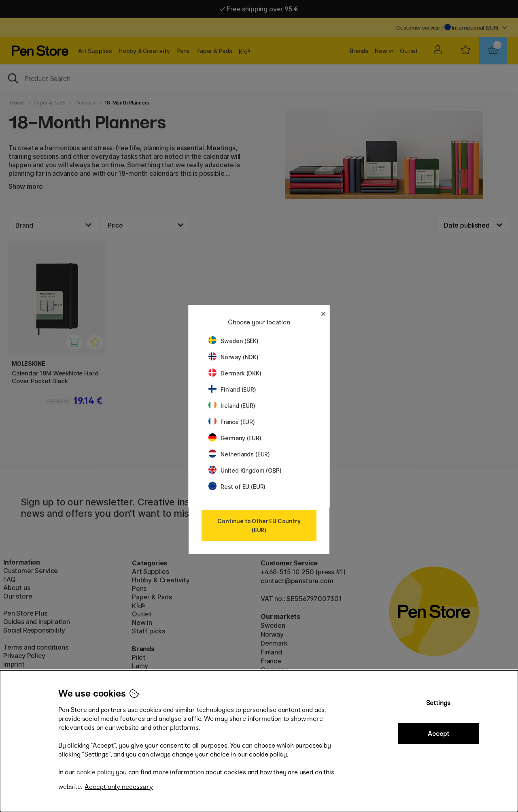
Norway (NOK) (234, 357)
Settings (438, 703)
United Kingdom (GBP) (245, 470)
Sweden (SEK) (234, 341)
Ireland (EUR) (232, 406)
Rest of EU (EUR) (237, 487)
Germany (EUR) (235, 438)
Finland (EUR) (232, 389)
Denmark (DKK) (235, 373)
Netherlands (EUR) (239, 454)
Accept (438, 734)
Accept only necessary (119, 787)
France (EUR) (232, 422)
